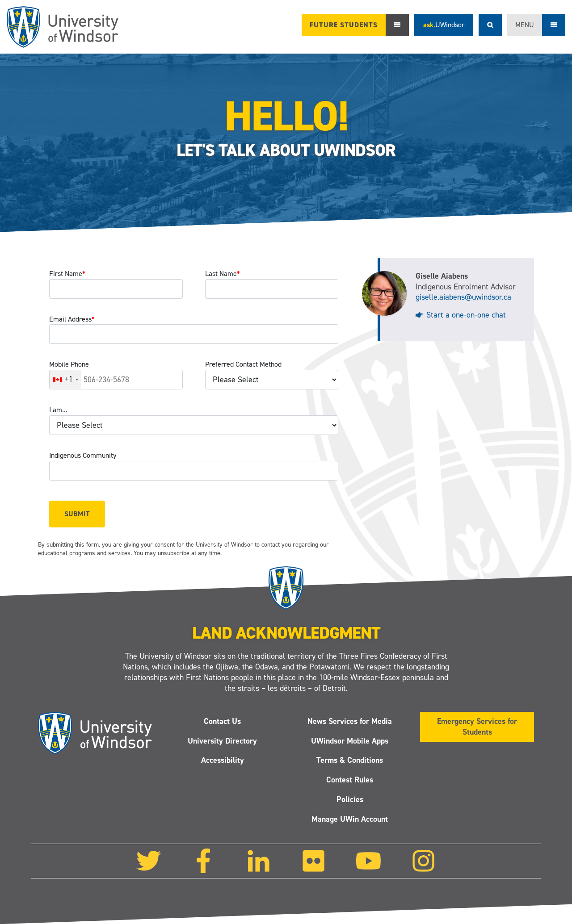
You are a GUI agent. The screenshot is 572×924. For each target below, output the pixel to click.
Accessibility (223, 761)
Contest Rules (350, 780)
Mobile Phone (69, 364)
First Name (67, 274)
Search (490, 25)
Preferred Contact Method (243, 364)
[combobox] (65, 380)
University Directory (222, 741)
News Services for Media (350, 721)
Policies (350, 799)
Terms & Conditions (350, 761)
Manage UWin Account (350, 819)
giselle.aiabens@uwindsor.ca (463, 297)
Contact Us (222, 721)
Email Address (72, 319)
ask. (444, 25)
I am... (58, 410)
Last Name (223, 274)
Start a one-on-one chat (466, 315)
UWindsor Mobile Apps (350, 741)
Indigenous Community (83, 455)
